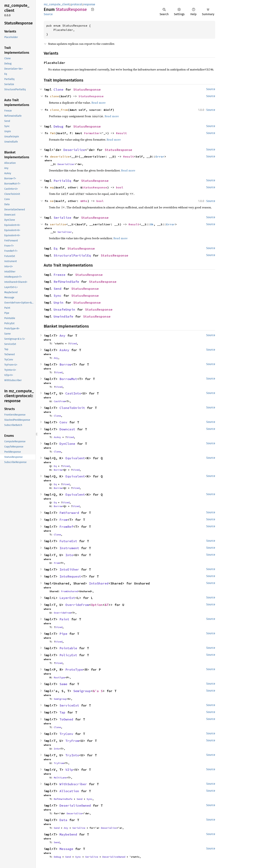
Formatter (92, 133)
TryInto (72, 755)
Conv (63, 422)
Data (63, 820)
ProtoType (74, 670)
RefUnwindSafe (66, 282)
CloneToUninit (72, 408)
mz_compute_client (57, 4)
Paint (64, 619)
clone (54, 96)
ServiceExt (69, 705)
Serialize (62, 218)
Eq (56, 248)
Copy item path (93, 9)
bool (120, 187)
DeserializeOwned (75, 805)
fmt (53, 133)
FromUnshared (69, 591)
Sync (57, 296)
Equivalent (75, 458)
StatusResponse (87, 89)
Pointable (68, 648)
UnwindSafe (63, 316)
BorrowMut (68, 379)
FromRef (66, 527)
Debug (58, 126)
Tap (62, 712)
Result (121, 133)
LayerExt (67, 598)
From (63, 520)
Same (63, 684)
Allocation (69, 791)
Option (97, 605)
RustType (59, 677)
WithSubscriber (73, 784)
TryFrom (72, 741)
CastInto (73, 393)
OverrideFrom (77, 605)
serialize (58, 224)
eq (52, 187)
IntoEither (69, 569)
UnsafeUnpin (64, 309)
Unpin (58, 303)
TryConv (66, 734)
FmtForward (69, 513)
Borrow (65, 364)
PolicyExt (68, 655)
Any (62, 336)
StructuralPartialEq (72, 255)
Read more (98, 103)
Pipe (63, 634)
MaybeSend (68, 834)
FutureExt (68, 541)
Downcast (67, 429)
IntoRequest (70, 576)
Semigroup (82, 691)
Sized (73, 343)
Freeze (59, 275)
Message (66, 849)
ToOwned (66, 719)
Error (160, 156)
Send (57, 289)
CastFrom (59, 401)
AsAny (64, 350)
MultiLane (60, 778)
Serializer (65, 232)
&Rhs (84, 201)
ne (52, 201)
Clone (58, 89)
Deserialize (74, 150)
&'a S (98, 691)
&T (107, 605)
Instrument (69, 548)
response (89, 4)
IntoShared (99, 583)
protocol (76, 4)
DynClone (67, 444)
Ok (152, 224)
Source (48, 14)
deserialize (60, 156)
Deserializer (66, 164)
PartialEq (62, 181)
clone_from (59, 110)
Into (69, 555)
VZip (69, 770)
